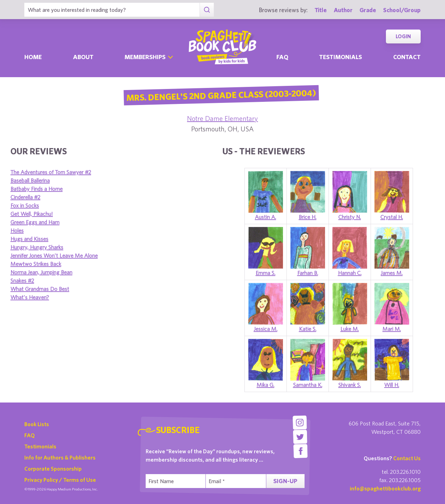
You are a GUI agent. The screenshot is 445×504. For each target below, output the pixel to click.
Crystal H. (392, 217)
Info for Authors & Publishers (60, 457)
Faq (282, 57)
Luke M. (350, 329)
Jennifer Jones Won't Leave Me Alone (54, 255)
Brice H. (308, 217)
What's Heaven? (30, 297)
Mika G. (265, 385)
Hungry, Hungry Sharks (37, 247)
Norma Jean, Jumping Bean (41, 272)
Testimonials (341, 57)
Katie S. (308, 329)
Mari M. (392, 329)
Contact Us (407, 458)
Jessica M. (266, 329)
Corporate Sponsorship (53, 469)
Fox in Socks (25, 205)
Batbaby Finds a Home (37, 189)
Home (33, 57)
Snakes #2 (22, 281)
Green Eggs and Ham (35, 222)
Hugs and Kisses (29, 239)
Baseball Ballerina (30, 180)
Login (403, 36)
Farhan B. (308, 273)
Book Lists (37, 424)
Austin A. (265, 217)
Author (343, 10)
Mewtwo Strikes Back (36, 264)
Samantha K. (308, 385)
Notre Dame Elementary (222, 118)
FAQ (30, 435)
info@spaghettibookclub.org (385, 488)
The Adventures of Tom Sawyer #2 (51, 172)
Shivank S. (350, 385)
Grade (368, 10)
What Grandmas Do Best (40, 289)
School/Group (402, 10)
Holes (17, 230)
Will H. (392, 385)
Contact (407, 57)
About (83, 57)
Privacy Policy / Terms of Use (60, 480)
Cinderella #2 (25, 197)
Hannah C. (350, 273)
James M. (392, 273)
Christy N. (350, 217)
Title (321, 10)
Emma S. (265, 273)
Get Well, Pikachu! (32, 214)
